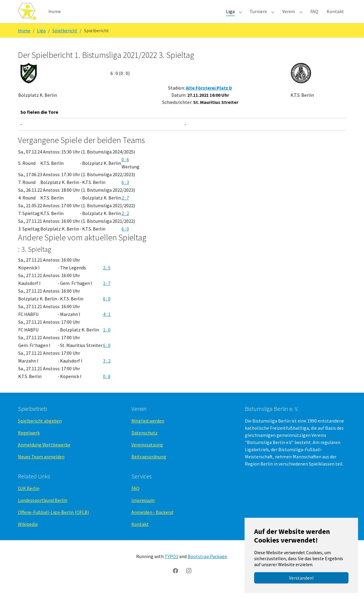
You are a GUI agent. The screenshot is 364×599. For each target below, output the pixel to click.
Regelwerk (29, 443)
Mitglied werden (148, 431)
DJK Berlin (29, 498)
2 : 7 (125, 207)
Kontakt (140, 534)
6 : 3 (125, 192)
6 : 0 (125, 238)
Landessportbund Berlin (43, 510)
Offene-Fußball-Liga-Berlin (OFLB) (53, 522)
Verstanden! (301, 578)
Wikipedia (28, 534)
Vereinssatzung (147, 454)
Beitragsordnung (149, 466)
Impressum (143, 510)
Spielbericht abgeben (40, 431)
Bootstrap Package (207, 566)
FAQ (135, 498)
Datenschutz (145, 443)
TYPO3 (171, 566)
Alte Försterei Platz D (209, 98)
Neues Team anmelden (41, 466)
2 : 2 (125, 223)
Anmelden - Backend (152, 522)
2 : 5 (107, 277)
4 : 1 (107, 324)
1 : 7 (107, 293)
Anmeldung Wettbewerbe (44, 454)
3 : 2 (107, 371)
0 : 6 (125, 169)
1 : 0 (107, 340)
